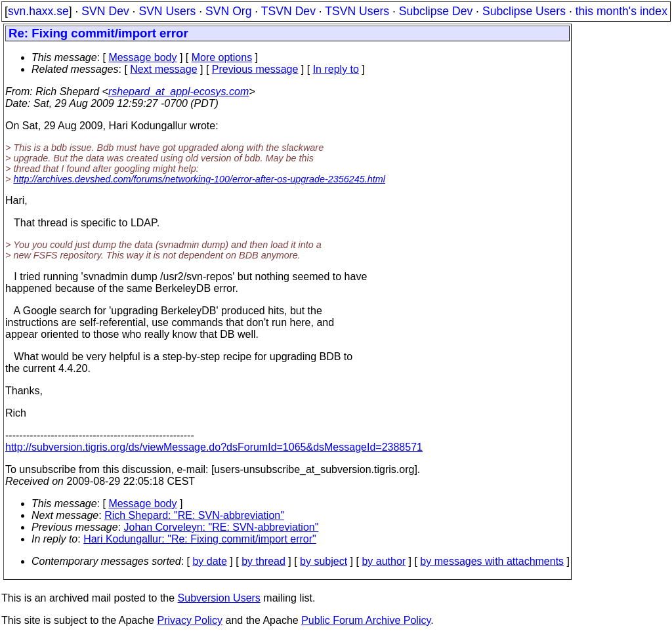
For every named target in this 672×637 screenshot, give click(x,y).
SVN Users (167, 11)
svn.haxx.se (38, 11)
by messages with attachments (492, 561)
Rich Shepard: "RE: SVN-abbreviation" (194, 515)
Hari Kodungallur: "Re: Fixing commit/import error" (200, 539)
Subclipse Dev (436, 11)
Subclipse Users (524, 11)
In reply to (336, 69)
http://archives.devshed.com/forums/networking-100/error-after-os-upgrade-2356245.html (199, 179)
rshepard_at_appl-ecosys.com (178, 92)
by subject (324, 561)
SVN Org (228, 11)
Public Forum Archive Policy (366, 620)
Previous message (255, 69)
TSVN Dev (288, 11)
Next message (163, 69)
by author (384, 561)
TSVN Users (357, 11)
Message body (142, 57)
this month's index (621, 11)
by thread (263, 561)
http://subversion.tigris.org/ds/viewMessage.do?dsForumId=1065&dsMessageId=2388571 (214, 447)
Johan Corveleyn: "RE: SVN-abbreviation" (221, 527)
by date (209, 561)
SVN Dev (105, 11)
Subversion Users (219, 598)
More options (222, 57)
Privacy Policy (190, 620)
